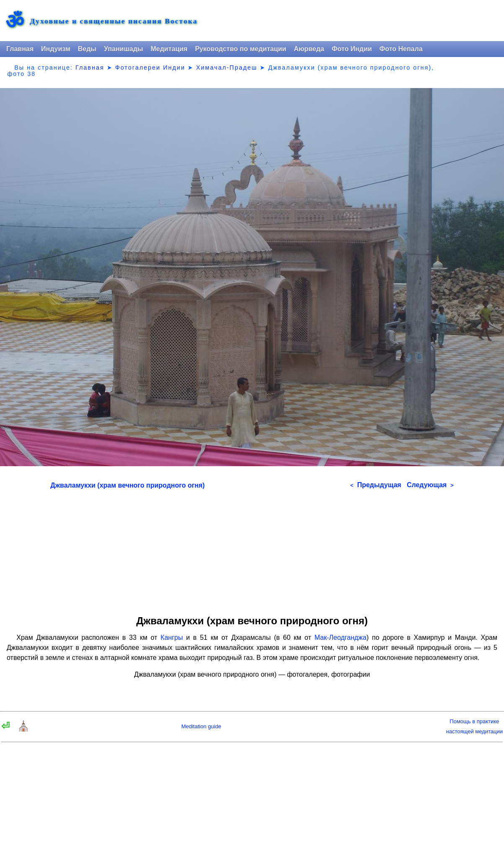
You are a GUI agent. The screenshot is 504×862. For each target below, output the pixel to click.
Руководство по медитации (240, 49)
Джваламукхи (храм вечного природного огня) (127, 485)
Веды (87, 49)
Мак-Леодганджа (341, 637)
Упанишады (123, 49)
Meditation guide (201, 726)
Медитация (169, 49)
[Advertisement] (252, 549)
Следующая (430, 485)
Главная (20, 49)
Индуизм (56, 49)
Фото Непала (401, 49)
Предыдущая (376, 485)
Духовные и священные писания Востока (114, 21)
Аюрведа (309, 49)
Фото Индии (352, 49)
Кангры (172, 637)
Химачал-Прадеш (227, 68)
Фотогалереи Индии (150, 68)
